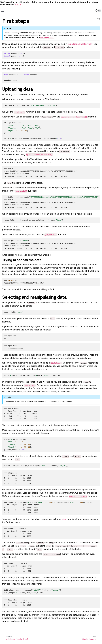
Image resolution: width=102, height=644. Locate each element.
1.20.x (18, 5)
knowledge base (47, 38)
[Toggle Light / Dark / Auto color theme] (96, 11)
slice (64, 519)
